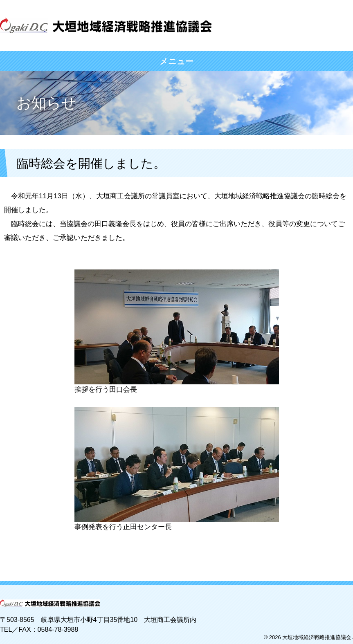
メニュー (177, 61)
